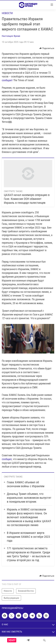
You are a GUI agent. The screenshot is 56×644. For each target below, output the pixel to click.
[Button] (47, 48)
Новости (7, 13)
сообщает (7, 80)
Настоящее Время (11, 36)
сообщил (7, 459)
